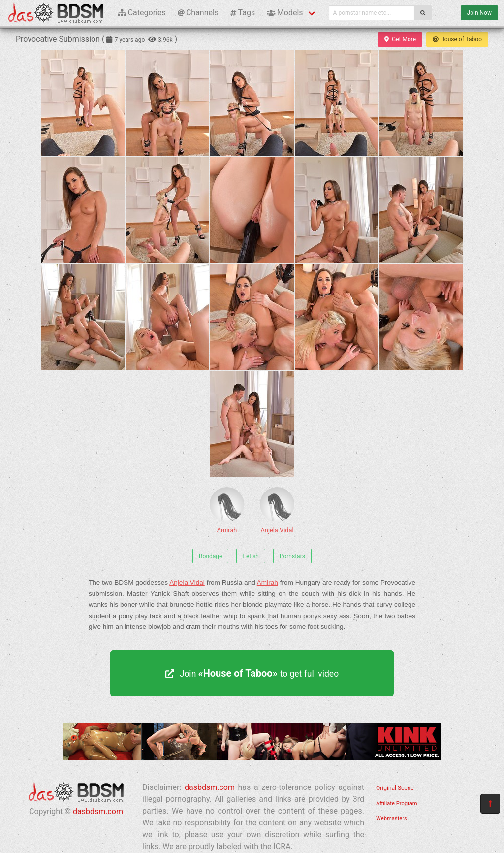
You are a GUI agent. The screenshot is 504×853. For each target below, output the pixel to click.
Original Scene (395, 788)
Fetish (251, 556)
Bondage (210, 556)
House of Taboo (457, 39)
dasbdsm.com (98, 811)
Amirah (227, 510)
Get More (400, 39)
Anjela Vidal (277, 510)
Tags (243, 13)
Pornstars (292, 556)
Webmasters (392, 818)
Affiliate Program (397, 804)
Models (285, 13)
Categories (142, 13)
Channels (198, 13)
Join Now (479, 13)
